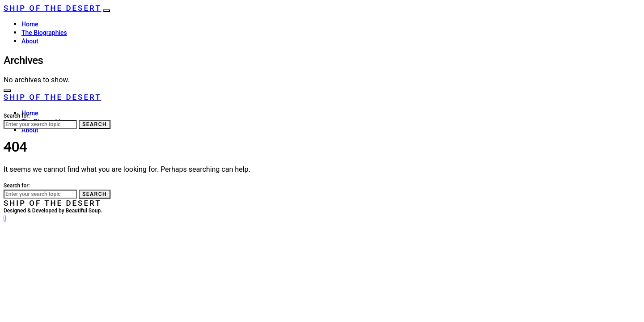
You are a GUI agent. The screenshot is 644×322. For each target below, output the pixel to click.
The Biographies (44, 33)
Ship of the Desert (53, 8)
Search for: (17, 116)
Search (95, 124)
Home (30, 24)
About (30, 41)
